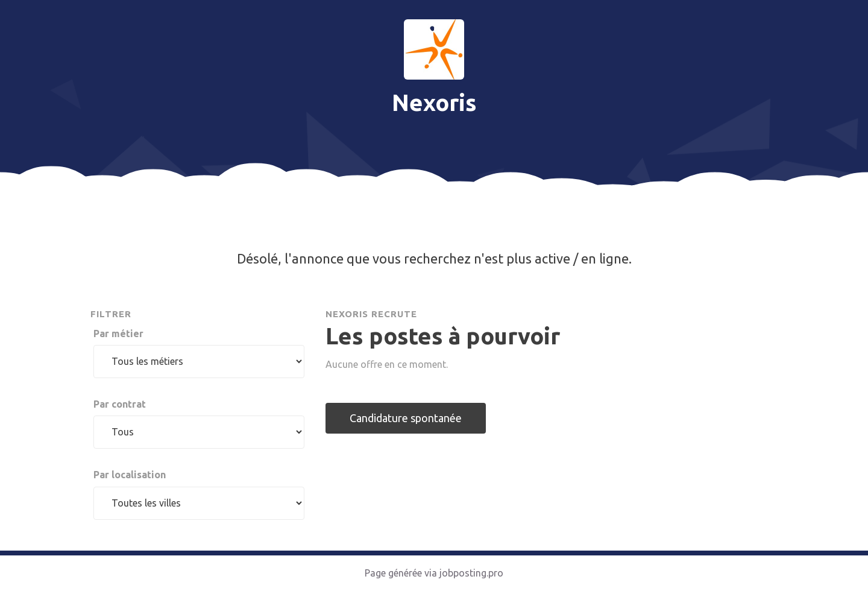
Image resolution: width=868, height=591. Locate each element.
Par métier (118, 333)
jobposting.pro (471, 573)
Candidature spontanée (406, 418)
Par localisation (130, 475)
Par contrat (120, 404)
